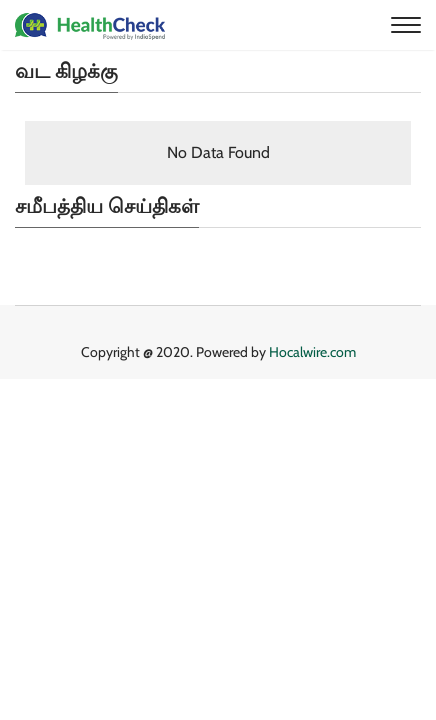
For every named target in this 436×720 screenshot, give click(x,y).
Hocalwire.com (312, 352)
